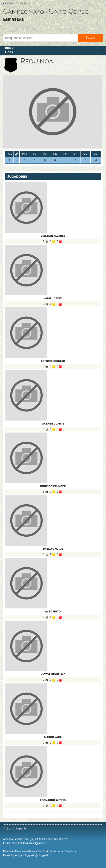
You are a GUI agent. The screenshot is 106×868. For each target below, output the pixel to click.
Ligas (9, 52)
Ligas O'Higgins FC (19, 3)
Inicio (9, 48)
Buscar (90, 38)
